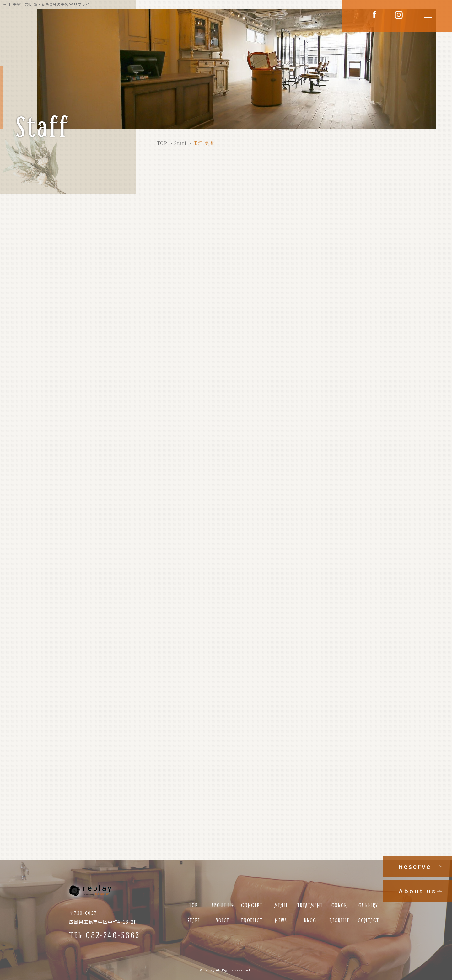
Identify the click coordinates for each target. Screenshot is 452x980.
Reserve (415, 866)
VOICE (223, 920)
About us (417, 891)
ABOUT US (223, 905)
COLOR (339, 905)
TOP (162, 143)
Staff (180, 143)
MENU (281, 905)
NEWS (281, 920)
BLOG (310, 920)
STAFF (194, 920)
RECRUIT (339, 920)
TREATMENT (310, 905)
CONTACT (369, 920)
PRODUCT (252, 920)
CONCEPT (252, 905)
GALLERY (368, 905)
